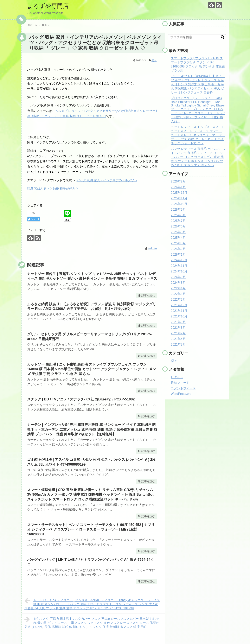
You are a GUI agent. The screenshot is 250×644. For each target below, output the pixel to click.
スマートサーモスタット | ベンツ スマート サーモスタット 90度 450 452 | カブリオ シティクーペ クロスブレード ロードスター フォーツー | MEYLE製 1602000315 (91, 529)
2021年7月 (178, 333)
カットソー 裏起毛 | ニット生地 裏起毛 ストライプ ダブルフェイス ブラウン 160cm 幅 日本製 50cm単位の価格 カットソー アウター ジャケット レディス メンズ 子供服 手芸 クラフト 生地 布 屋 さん (92, 369)
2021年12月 (179, 305)
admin (153, 248)
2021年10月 (179, 316)
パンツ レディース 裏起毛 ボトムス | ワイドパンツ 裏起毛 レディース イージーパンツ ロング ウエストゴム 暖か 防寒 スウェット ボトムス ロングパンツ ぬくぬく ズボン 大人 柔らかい (198, 157)
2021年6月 (178, 339)
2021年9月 (178, 322)
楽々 (154, 60)
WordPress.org (181, 394)
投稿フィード (180, 383)
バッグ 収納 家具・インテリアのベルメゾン (107, 180)
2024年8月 (178, 283)
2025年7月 (178, 221)
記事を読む (148, 296)
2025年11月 (179, 198)
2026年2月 (178, 181)
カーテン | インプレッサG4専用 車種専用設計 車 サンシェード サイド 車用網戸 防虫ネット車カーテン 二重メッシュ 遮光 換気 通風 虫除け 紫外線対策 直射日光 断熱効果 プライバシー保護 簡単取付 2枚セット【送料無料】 (92, 429)
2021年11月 (179, 311)
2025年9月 (178, 210)
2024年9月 (178, 277)
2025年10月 (179, 204)
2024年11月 (179, 266)
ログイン (177, 377)
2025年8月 (178, 215)
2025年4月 (178, 238)
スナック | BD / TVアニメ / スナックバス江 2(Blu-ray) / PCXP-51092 (81, 399)
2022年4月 (178, 288)
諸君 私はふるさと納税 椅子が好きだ (53, 189)
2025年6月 (178, 226)
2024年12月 (179, 260)
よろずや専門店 (48, 6)
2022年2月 (178, 300)
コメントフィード (183, 388)
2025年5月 (178, 232)
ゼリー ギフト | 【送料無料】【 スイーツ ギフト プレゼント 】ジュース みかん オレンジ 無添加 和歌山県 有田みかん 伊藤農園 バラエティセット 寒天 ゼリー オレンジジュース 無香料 (198, 84)
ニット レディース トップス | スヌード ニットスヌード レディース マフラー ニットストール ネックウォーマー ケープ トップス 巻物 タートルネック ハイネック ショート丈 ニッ (198, 135)
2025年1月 (178, 255)
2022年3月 (178, 294)
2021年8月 (178, 328)
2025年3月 (178, 243)
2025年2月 (178, 249)
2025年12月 (179, 193)
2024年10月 (179, 271)
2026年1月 (178, 187)
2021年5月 (178, 344)
